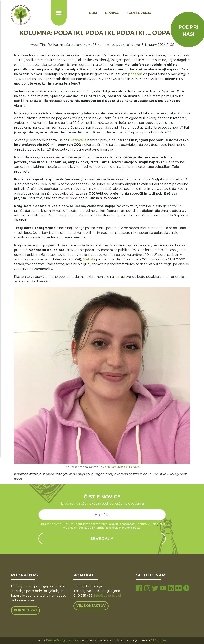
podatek (135, 74)
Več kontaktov (91, 606)
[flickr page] (179, 589)
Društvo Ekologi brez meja (62, 640)
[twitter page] (155, 589)
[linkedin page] (171, 589)
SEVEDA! (102, 539)
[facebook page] (139, 589)
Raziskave (78, 140)
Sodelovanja (139, 13)
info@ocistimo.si (107, 596)
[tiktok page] (186, 589)
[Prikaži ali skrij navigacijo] (59, 13)
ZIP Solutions (158, 640)
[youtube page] (163, 589)
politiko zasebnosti (124, 524)
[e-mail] (102, 515)
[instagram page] (147, 589)
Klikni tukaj (25, 610)
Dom (93, 13)
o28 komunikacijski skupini (122, 467)
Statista (89, 259)
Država (112, 13)
